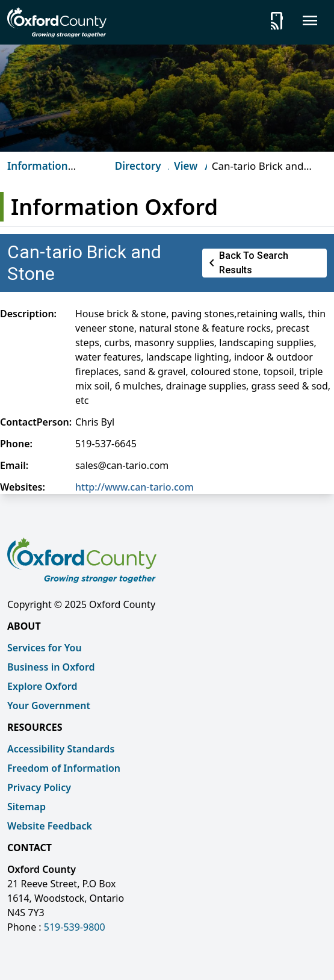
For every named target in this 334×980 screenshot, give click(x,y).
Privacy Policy (39, 787)
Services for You (45, 648)
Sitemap (26, 807)
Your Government (49, 706)
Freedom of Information (64, 768)
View (186, 166)
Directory (138, 166)
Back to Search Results (246, 263)
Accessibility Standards (61, 749)
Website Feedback (50, 826)
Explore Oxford (42, 686)
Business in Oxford (51, 667)
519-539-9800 (75, 927)
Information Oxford (38, 173)
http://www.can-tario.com (135, 487)
